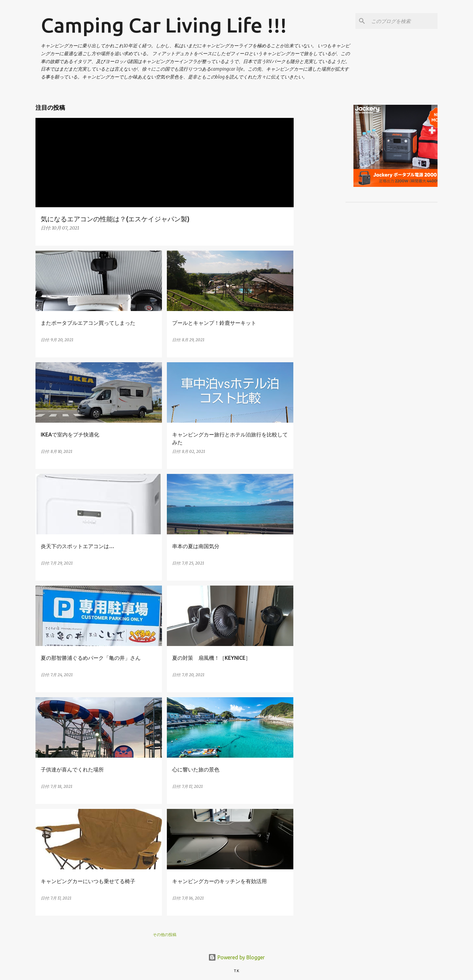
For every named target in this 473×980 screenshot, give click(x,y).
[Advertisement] (386, 143)
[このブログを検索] (403, 21)
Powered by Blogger (236, 957)
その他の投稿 (165, 935)
